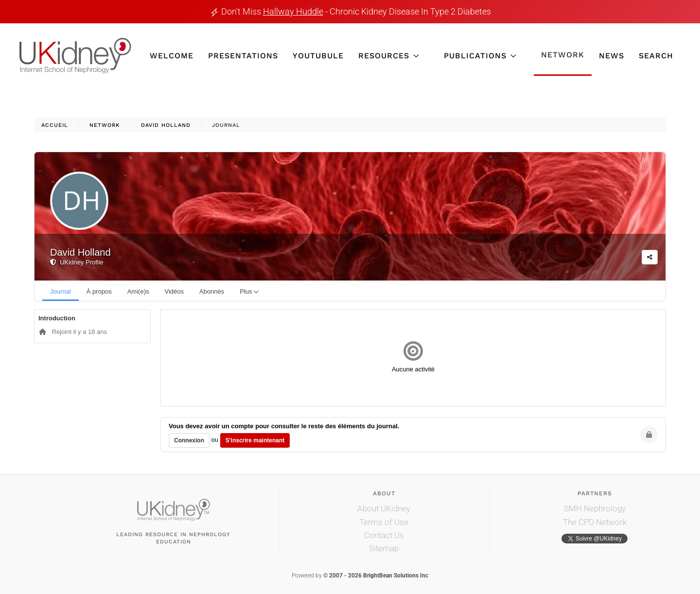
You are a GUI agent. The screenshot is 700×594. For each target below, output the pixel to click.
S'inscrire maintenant (255, 440)
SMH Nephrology (595, 508)
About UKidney (384, 508)
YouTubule (318, 56)
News (612, 56)
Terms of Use (384, 522)
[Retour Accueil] (75, 56)
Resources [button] (389, 56)
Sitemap (384, 548)
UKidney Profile (77, 262)
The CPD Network (595, 522)
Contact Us (384, 535)
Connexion (189, 440)
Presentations (243, 56)
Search (656, 56)
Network (563, 55)
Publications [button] (480, 56)
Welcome (172, 56)
